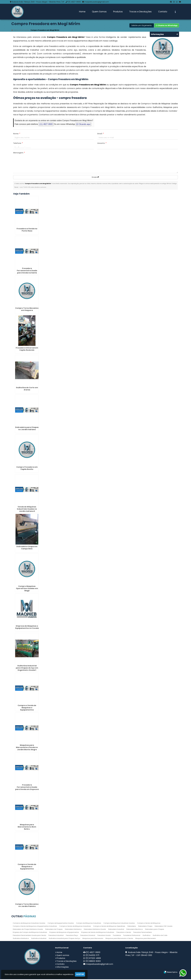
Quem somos (63, 956)
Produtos (118, 12)
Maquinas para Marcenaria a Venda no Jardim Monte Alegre (27, 748)
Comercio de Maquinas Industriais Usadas (29, 924)
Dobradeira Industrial (116, 930)
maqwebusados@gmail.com (97, 2)
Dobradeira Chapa (145, 927)
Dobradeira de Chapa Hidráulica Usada (28, 930)
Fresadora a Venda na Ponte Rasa (27, 230)
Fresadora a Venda (124, 933)
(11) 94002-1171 (92, 956)
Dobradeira (132, 927)
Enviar (95, 178)
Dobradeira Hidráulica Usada (95, 930)
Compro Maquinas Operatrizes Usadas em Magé (27, 589)
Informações (63, 968)
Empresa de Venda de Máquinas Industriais (98, 933)
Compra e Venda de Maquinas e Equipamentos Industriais (35, 927)
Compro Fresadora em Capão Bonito (27, 469)
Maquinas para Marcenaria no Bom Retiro (27, 827)
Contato (163, 12)
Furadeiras (117, 936)
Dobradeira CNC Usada (163, 927)
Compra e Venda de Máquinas (149, 924)
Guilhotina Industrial (39, 939)
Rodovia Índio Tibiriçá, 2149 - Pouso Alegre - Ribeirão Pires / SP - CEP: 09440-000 (151, 954)
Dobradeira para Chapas (155, 930)
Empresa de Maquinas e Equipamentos (64, 933)
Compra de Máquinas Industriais (89, 924)
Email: (101, 134)
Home (82, 12)
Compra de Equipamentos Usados (61, 924)
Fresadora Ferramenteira (143, 933)
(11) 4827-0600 (74, 2)
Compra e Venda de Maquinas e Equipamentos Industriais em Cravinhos (27, 868)
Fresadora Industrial (56, 936)
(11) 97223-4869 (93, 959)
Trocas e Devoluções (140, 12)
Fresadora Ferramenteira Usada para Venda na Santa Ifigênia (27, 272)
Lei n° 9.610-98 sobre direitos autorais (33, 188)
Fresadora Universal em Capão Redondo (27, 350)
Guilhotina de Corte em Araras (27, 389)
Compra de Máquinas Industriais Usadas (119, 924)
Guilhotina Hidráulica (21, 939)
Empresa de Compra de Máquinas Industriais (30, 933)
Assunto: (102, 144)
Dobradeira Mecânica (135, 930)
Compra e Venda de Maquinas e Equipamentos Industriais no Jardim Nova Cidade (27, 710)
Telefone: (18, 144)
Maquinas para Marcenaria (93, 939)
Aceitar (80, 974)
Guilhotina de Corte (160, 936)
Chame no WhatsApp (167, 26)
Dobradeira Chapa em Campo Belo (27, 548)
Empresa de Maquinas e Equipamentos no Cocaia (27, 628)
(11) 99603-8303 (93, 962)
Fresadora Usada (104, 936)
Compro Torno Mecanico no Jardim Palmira (27, 906)
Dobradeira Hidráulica (73, 930)
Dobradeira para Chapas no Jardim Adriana (27, 429)
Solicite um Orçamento (142, 26)
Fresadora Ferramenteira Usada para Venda (29, 936)
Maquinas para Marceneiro (146, 939)
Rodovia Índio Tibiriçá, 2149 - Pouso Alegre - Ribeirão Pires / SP (38, 2)
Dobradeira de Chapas (54, 930)
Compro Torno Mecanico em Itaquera (27, 310)
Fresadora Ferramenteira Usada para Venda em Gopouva (27, 788)
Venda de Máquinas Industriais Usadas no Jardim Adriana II (27, 510)
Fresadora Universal (88, 936)
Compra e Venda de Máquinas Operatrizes (109, 927)
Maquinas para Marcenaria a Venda (119, 939)
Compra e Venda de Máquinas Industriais (75, 927)
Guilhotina (146, 936)
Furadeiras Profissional (132, 936)
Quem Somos (99, 12)
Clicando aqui (83, 125)
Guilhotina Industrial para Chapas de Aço (64, 939)
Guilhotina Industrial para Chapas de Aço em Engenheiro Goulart (27, 668)
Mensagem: (19, 153)
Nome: (17, 134)
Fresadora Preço (72, 936)
